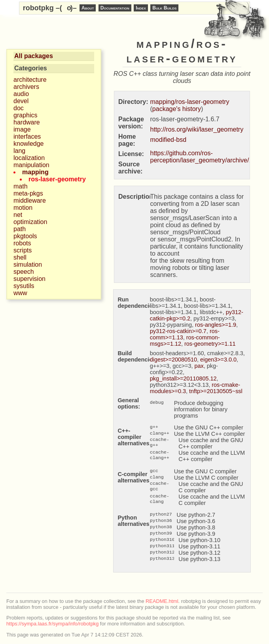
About (88, 8)
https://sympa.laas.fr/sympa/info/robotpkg (52, 624)
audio (21, 94)
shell (20, 257)
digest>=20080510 (173, 360)
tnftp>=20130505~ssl (216, 391)
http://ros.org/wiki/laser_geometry (197, 129)
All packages (34, 56)
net (18, 215)
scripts (23, 250)
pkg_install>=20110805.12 (183, 378)
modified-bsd (169, 140)
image (22, 129)
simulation (28, 265)
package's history (177, 109)
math (21, 186)
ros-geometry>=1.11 (210, 344)
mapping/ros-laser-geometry (190, 102)
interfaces (27, 137)
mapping (35, 172)
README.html (162, 601)
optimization (30, 222)
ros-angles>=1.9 (216, 325)
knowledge (29, 144)
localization (29, 158)
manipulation (31, 165)
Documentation (115, 8)
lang (19, 151)
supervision (29, 279)
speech (24, 272)
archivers (26, 87)
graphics (25, 115)
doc (19, 108)
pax (199, 366)
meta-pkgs (28, 193)
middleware (30, 201)
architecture (30, 80)
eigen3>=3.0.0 (218, 360)
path (20, 229)
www (20, 293)
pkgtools (25, 236)
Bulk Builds (164, 8)
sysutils (24, 286)
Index (141, 8)
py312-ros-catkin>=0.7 (178, 331)
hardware (27, 122)
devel (21, 101)
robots (22, 243)
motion (23, 208)
